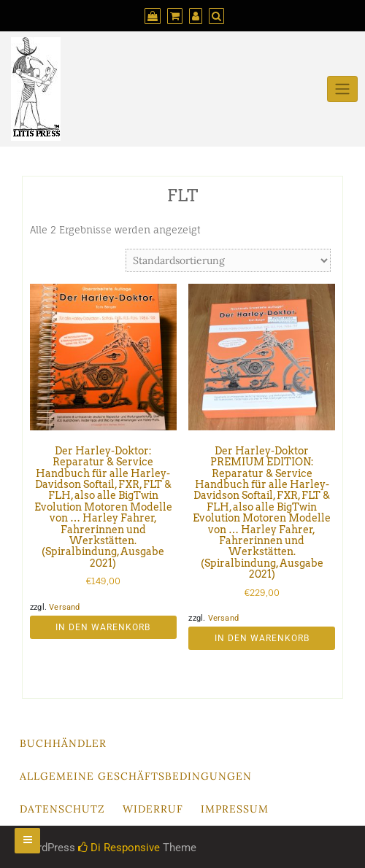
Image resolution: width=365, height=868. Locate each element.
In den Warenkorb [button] (103, 627)
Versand (64, 607)
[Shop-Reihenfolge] (228, 260)
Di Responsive (119, 848)
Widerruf (153, 809)
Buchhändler (63, 743)
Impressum (235, 809)
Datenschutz (62, 809)
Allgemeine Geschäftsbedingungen (136, 776)
